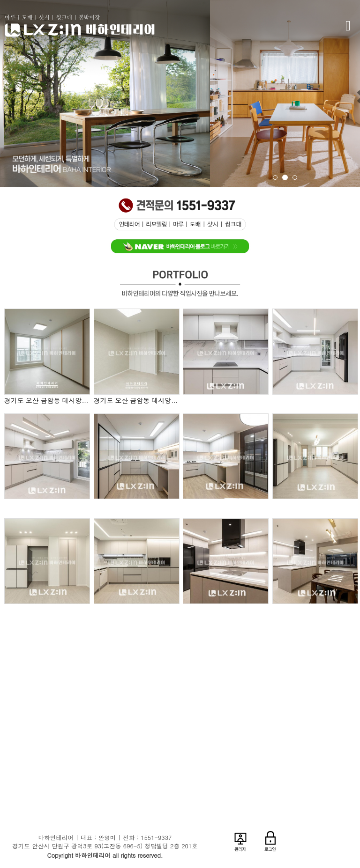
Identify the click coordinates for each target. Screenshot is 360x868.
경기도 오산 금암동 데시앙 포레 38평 (47, 401)
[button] (221, 94)
